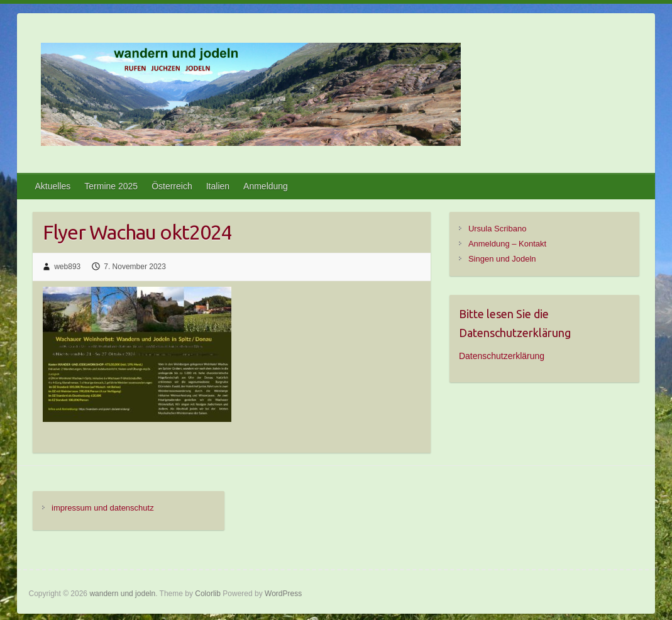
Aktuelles (52, 186)
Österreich (172, 186)
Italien (218, 186)
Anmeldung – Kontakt (507, 244)
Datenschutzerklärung (502, 356)
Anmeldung (266, 186)
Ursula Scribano (498, 229)
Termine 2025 (111, 186)
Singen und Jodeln (502, 259)
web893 (67, 267)
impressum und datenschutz (103, 508)
